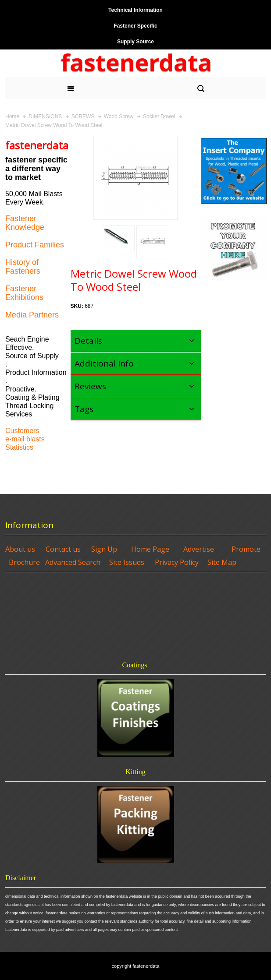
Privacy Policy (177, 562)
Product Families (35, 245)
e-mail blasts (25, 439)
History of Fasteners (23, 267)
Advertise (199, 549)
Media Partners (32, 315)
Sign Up (104, 549)
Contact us (63, 549)
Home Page (150, 549)
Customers (22, 431)
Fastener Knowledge (25, 223)
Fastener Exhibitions (24, 293)
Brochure (24, 562)
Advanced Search (73, 562)
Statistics (19, 447)
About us (20, 549)
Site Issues (127, 562)
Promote (246, 549)
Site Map (222, 562)
